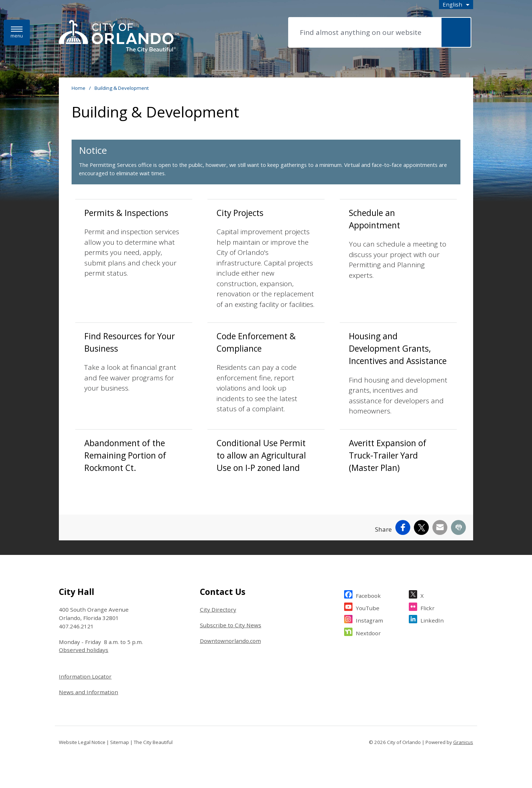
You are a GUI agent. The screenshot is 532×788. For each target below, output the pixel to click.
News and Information (88, 692)
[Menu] (17, 33)
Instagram (369, 619)
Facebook (368, 595)
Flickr (428, 607)
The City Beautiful (153, 742)
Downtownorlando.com (230, 641)
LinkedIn (432, 619)
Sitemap (120, 742)
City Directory (218, 609)
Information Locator (85, 676)
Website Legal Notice (82, 742)
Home (78, 88)
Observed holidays (84, 650)
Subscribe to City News (231, 625)
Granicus (463, 742)
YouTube (368, 607)
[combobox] (456, 5)
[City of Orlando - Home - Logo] (119, 37)
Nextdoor (368, 632)
